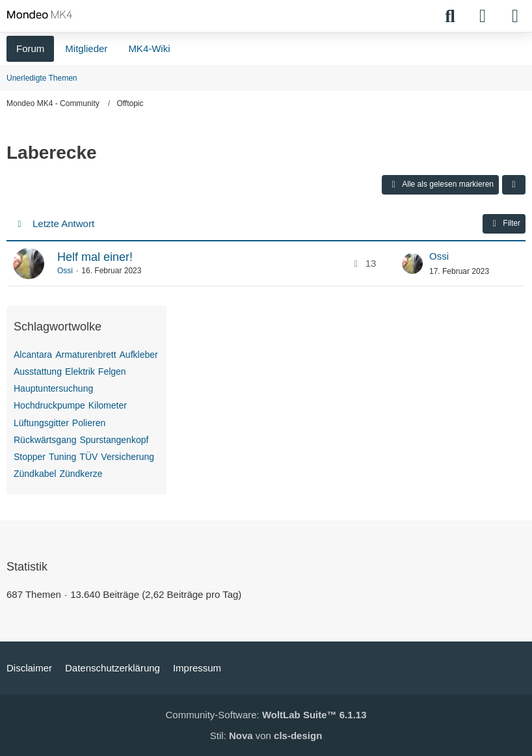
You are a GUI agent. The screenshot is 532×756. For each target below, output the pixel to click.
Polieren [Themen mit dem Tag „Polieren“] (89, 423)
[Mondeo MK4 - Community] (40, 14)
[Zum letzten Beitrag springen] (412, 263)
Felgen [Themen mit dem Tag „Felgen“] (112, 371)
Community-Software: (266, 715)
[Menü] (515, 16)
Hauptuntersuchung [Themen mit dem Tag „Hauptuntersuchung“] (53, 388)
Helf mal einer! (95, 257)
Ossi (65, 271)
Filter (504, 224)
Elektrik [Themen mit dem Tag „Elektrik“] (80, 371)
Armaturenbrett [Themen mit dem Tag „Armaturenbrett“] (86, 355)
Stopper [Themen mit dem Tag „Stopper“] (30, 457)
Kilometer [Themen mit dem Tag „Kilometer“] (108, 405)
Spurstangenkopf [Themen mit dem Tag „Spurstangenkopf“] (114, 440)
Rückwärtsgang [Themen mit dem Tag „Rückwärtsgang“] (45, 440)
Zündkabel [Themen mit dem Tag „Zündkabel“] (35, 474)
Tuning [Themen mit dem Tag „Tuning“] (62, 457)
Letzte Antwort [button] (63, 223)
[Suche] (450, 16)
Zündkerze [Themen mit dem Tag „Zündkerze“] (81, 474)
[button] (514, 185)
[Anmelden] (483, 16)
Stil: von (266, 736)
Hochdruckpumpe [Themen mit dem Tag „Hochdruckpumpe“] (49, 405)
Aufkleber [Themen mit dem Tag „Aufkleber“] (139, 355)
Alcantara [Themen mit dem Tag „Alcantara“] (33, 355)
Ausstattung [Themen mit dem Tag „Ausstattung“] (38, 371)
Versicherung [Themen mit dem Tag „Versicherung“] (127, 457)
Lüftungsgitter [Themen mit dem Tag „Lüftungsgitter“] (41, 423)
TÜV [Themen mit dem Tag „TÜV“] (88, 457)
